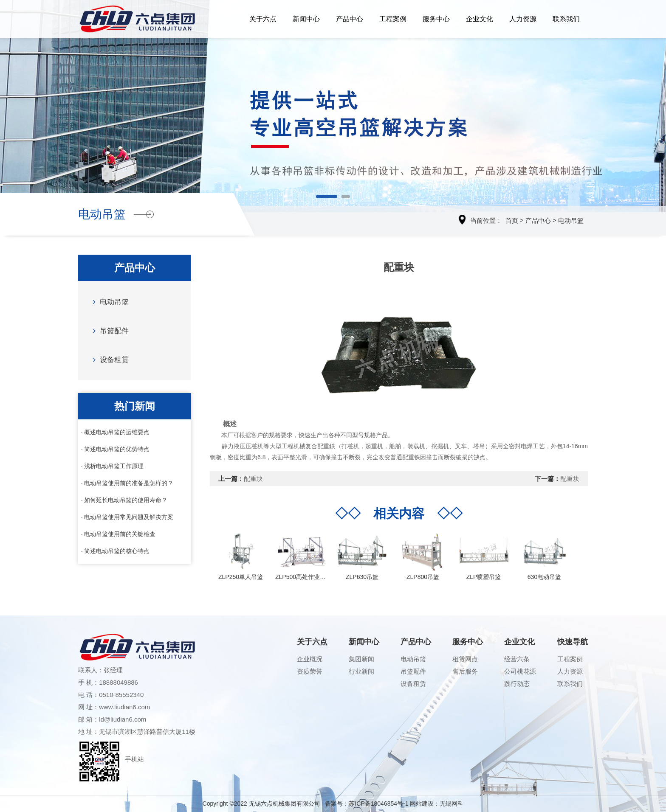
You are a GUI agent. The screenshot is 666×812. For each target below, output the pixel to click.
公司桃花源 (520, 671)
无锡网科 (452, 804)
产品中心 (350, 19)
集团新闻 (361, 659)
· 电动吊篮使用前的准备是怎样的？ (127, 483)
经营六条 (517, 659)
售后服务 (465, 671)
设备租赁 (109, 359)
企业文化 (480, 19)
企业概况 (310, 659)
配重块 (253, 479)
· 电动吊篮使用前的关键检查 (119, 534)
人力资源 (523, 19)
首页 (512, 221)
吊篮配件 (109, 330)
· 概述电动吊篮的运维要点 (116, 432)
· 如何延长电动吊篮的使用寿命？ (124, 500)
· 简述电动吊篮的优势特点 (116, 449)
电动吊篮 (571, 221)
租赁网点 (465, 659)
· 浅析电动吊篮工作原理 (113, 466)
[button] (327, 197)
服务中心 (436, 19)
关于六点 (263, 19)
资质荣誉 (310, 671)
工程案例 (393, 19)
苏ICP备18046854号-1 (378, 804)
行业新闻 (361, 671)
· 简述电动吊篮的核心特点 (116, 551)
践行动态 (517, 684)
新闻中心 (306, 19)
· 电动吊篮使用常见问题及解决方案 (127, 517)
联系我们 (566, 19)
